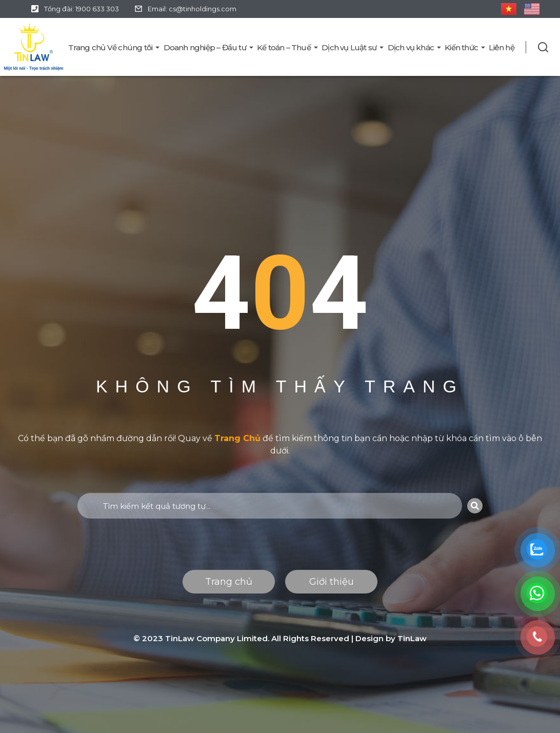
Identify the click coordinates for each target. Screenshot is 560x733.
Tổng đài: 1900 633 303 (82, 9)
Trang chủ (229, 582)
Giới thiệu (332, 582)
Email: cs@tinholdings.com (192, 9)
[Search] (475, 506)
